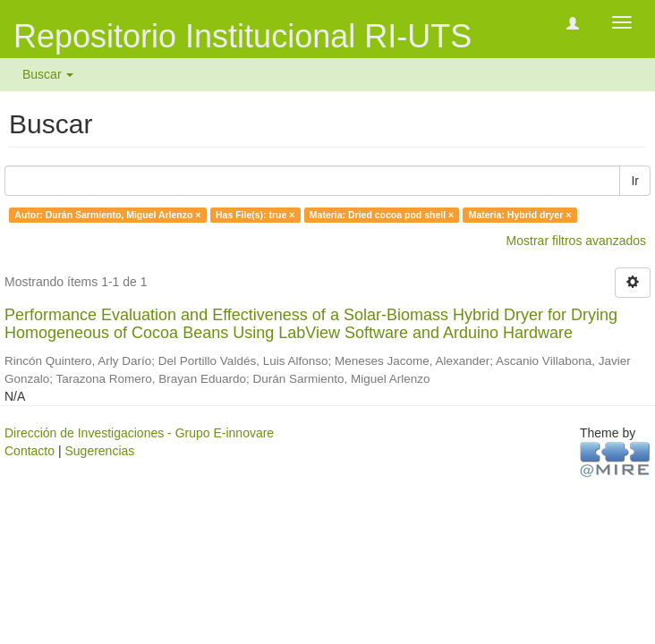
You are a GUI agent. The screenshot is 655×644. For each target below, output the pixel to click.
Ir (635, 181)
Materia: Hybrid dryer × (520, 215)
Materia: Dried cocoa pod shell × (382, 215)
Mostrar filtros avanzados (576, 241)
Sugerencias (99, 451)
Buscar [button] (48, 74)
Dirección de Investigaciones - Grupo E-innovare (139, 433)
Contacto (30, 451)
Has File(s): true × (255, 215)
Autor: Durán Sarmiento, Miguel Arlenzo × (107, 215)
